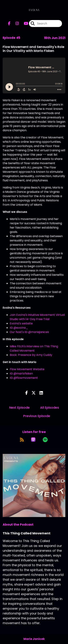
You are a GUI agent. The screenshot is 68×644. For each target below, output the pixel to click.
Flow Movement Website (27, 369)
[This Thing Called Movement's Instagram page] (15, 24)
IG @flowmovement (24, 378)
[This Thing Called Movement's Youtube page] (24, 24)
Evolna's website (21, 323)
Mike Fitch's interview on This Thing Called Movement (34, 348)
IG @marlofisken (21, 374)
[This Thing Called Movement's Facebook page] (9, 24)
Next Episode (19, 407)
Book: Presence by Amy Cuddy (31, 355)
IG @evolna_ (19, 328)
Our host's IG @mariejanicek (29, 332)
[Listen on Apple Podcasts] (33, 440)
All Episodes (50, 407)
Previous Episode (37, 416)
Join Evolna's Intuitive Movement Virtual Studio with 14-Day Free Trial (37, 317)
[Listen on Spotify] (45, 440)
